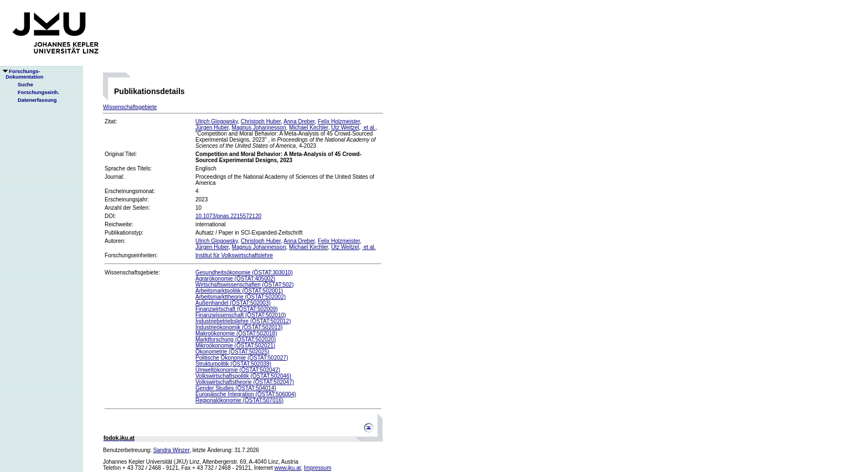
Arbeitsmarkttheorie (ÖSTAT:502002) (241, 297)
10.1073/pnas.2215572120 (228, 216)
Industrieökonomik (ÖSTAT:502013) (239, 327)
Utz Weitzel (345, 128)
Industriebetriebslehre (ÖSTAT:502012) (243, 321)
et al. (369, 128)
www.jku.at (288, 468)
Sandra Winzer (172, 450)
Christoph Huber (261, 121)
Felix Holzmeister (339, 121)
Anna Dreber (299, 121)
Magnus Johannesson (259, 128)
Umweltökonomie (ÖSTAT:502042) (238, 370)
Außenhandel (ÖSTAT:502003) (233, 303)
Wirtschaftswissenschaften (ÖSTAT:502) (244, 285)
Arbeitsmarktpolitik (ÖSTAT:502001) (239, 291)
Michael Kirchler (309, 128)
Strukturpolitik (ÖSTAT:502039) (233, 364)
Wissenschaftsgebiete (130, 107)
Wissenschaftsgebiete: (132, 273)
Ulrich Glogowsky (217, 121)
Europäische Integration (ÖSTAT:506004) (246, 394)
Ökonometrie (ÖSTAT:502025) (232, 352)
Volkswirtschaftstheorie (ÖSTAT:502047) (245, 382)
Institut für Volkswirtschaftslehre (234, 255)
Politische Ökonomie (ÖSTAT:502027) (242, 358)
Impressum (317, 468)
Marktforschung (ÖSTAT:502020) (236, 339)
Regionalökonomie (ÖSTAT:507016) (239, 400)
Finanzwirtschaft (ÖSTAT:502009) (237, 309)
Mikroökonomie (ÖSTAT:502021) (235, 346)
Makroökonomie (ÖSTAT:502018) (236, 333)
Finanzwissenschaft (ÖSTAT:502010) (241, 315)
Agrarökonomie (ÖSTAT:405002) (235, 279)
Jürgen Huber (212, 128)
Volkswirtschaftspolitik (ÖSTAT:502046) (243, 376)
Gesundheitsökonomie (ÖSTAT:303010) (244, 273)
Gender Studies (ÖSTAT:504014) (236, 388)
